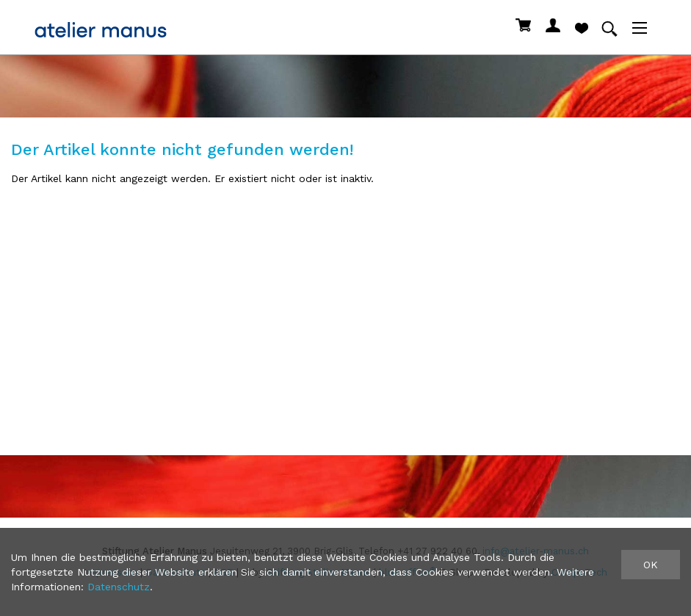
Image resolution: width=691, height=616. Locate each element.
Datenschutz (119, 587)
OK (651, 565)
